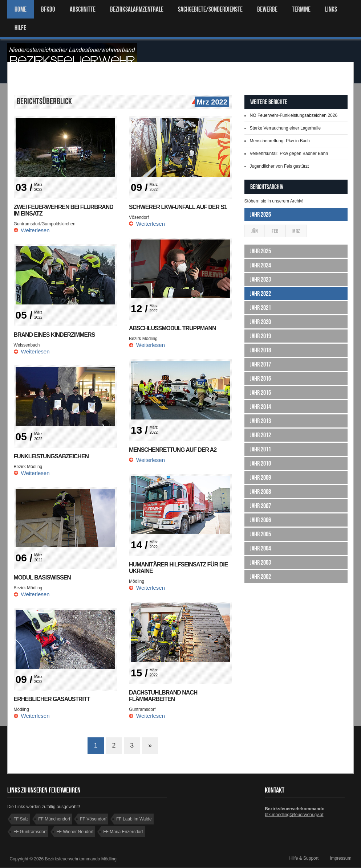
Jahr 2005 (260, 534)
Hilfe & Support (304, 859)
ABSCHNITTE (83, 9)
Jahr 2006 (260, 520)
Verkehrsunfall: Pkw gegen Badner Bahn (289, 153)
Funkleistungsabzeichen (51, 456)
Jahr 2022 (260, 294)
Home (21, 9)
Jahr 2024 (260, 265)
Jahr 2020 (260, 322)
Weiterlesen (35, 230)
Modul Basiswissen (42, 578)
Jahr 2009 (260, 478)
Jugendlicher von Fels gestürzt (279, 166)
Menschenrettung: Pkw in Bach (280, 141)
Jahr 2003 (260, 562)
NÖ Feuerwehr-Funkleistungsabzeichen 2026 (294, 115)
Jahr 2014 (260, 407)
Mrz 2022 (211, 102)
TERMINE (301, 9)
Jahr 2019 (260, 336)
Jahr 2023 (260, 279)
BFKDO (48, 9)
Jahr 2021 (260, 308)
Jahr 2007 (260, 506)
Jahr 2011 (260, 449)
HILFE (20, 28)
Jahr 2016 (260, 378)
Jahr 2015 (260, 393)
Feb (275, 231)
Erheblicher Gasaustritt (52, 699)
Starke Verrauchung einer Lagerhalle (285, 128)
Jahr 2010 (260, 463)
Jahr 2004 (260, 548)
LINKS (331, 9)
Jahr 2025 (260, 251)
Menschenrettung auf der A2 (173, 450)
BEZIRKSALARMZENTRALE (137, 9)
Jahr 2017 (260, 364)
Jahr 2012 (260, 435)
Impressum (340, 859)
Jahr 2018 (260, 350)
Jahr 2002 (260, 577)
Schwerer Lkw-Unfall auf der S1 (178, 207)
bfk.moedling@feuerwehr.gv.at (294, 815)
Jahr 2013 (260, 421)
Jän (255, 231)
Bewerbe (267, 9)
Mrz (296, 231)
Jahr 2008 (260, 492)
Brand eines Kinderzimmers (55, 335)
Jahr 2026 (260, 214)
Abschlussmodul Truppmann (173, 328)
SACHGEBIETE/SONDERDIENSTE (210, 9)
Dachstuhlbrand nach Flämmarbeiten (163, 696)
